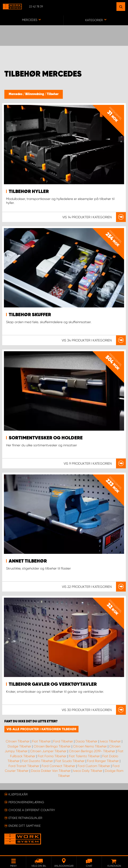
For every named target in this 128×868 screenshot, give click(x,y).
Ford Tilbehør (63, 741)
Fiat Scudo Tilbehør (70, 761)
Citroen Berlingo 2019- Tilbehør (92, 751)
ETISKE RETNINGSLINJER (25, 818)
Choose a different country (32, 810)
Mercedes (16, 94)
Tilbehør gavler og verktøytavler (53, 684)
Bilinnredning (35, 94)
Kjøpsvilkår (18, 794)
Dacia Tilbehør (86, 741)
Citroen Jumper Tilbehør (48, 751)
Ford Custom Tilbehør (94, 766)
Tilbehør (53, 94)
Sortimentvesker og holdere (46, 438)
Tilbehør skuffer (30, 315)
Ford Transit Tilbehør (24, 766)
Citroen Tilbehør (18, 741)
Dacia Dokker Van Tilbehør (51, 771)
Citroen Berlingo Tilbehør (52, 746)
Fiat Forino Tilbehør (52, 756)
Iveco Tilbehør (110, 741)
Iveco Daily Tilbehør (88, 771)
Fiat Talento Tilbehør (84, 756)
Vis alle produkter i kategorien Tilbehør (41, 729)
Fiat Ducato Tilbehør (38, 761)
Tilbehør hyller (29, 192)
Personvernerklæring (26, 802)
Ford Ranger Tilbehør (103, 761)
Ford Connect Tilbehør (58, 766)
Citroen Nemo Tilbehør (90, 746)
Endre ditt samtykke (25, 826)
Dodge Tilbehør (19, 746)
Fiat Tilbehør (41, 741)
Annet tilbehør (28, 561)
